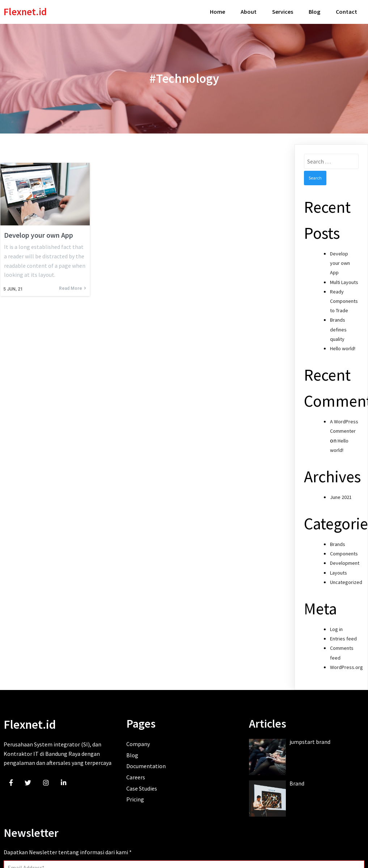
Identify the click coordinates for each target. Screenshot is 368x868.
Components (344, 551)
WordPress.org (346, 664)
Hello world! (343, 346)
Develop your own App (340, 261)
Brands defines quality (338, 327)
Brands (338, 542)
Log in (336, 627)
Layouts (339, 570)
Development (345, 560)
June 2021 (341, 494)
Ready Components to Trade (344, 298)
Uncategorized (346, 579)
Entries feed (343, 636)
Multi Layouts (344, 279)
